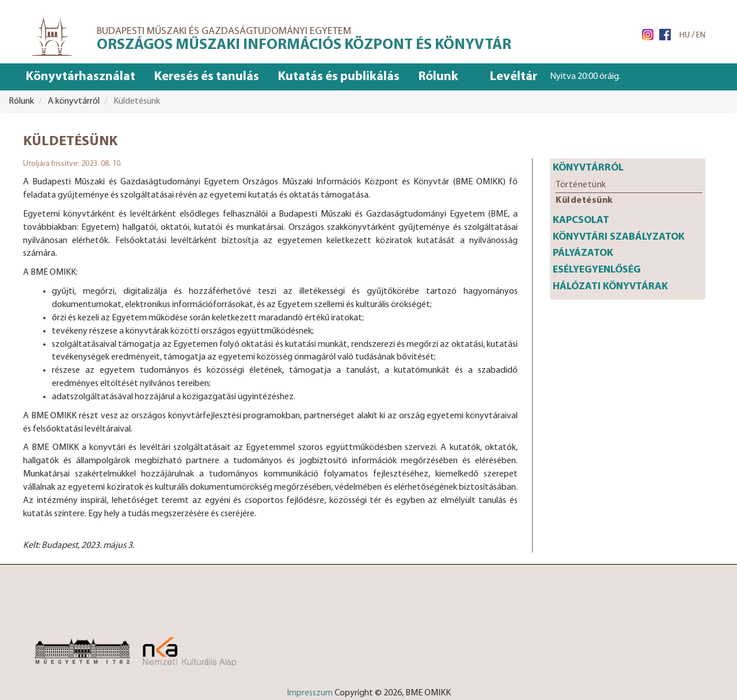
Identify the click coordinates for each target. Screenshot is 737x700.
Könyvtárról (588, 168)
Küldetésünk (584, 200)
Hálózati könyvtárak (610, 287)
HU (685, 35)
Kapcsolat (581, 220)
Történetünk (581, 185)
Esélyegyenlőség (597, 270)
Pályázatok (583, 253)
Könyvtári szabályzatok (619, 237)
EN (701, 35)
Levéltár (514, 77)
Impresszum (310, 693)
